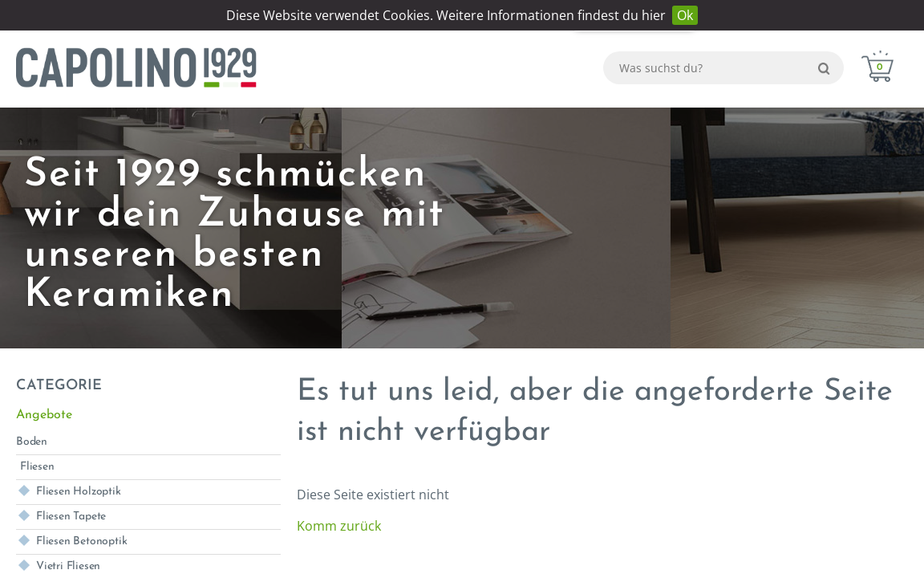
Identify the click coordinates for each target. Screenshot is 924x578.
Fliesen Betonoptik (81, 541)
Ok (685, 15)
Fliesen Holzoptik (79, 492)
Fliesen (37, 467)
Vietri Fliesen (68, 566)
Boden (32, 442)
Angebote (44, 415)
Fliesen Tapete (71, 517)
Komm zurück (339, 526)
